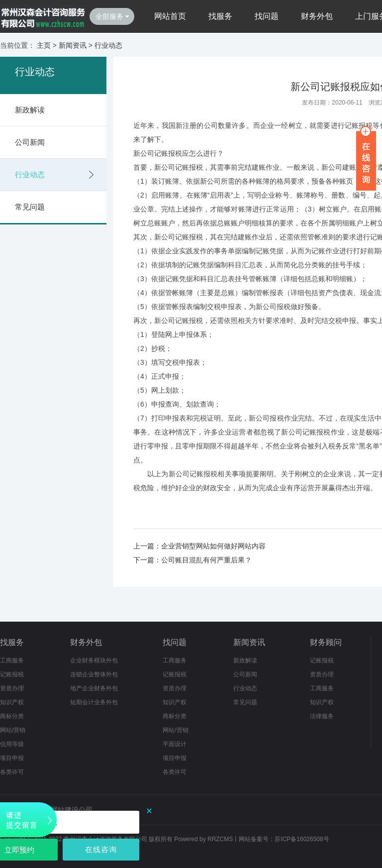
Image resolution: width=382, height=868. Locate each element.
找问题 (267, 16)
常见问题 (30, 207)
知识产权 (12, 702)
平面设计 (175, 744)
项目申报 (12, 758)
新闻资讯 (73, 45)
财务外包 (317, 16)
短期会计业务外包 (94, 702)
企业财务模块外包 (94, 660)
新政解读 (30, 110)
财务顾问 (326, 642)
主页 (44, 45)
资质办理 (12, 688)
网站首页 (170, 16)
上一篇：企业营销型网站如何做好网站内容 (199, 546)
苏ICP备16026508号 (302, 839)
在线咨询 (101, 849)
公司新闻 (30, 142)
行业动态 (108, 45)
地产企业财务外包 (94, 688)
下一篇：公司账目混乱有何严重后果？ (192, 560)
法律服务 (322, 716)
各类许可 (12, 772)
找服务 (220, 16)
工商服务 (12, 660)
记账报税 (12, 674)
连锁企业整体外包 (94, 674)
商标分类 (12, 716)
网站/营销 (13, 730)
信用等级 (12, 744)
